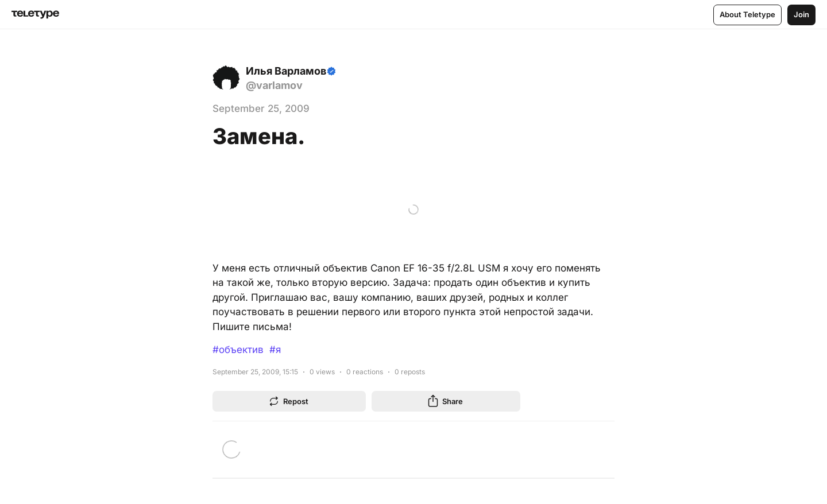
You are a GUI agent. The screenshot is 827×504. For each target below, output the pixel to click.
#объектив (238, 350)
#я (275, 350)
